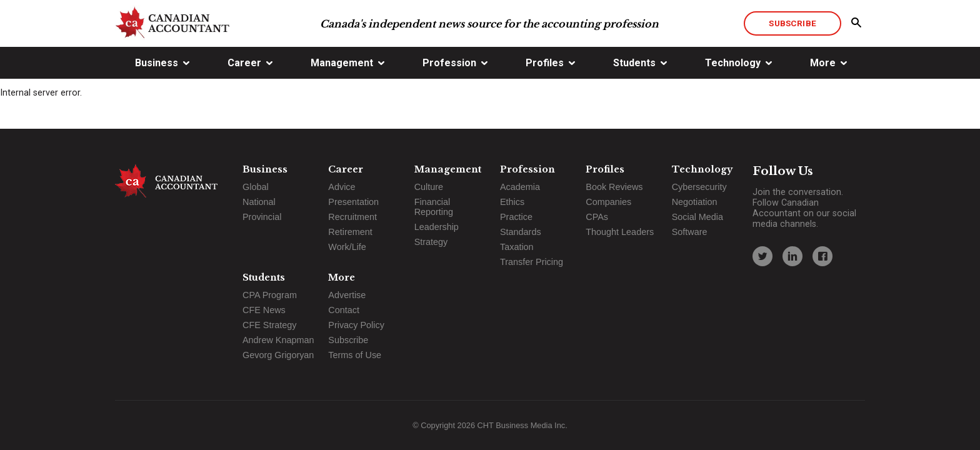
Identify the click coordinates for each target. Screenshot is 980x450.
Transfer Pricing (532, 262)
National (259, 202)
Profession (449, 63)
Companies (608, 202)
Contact (344, 310)
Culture (429, 187)
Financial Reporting (434, 207)
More (823, 63)
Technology (733, 63)
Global (256, 187)
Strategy (431, 242)
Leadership (437, 227)
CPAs (597, 217)
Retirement (350, 232)
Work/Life (347, 247)
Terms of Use (355, 355)
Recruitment (352, 217)
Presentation (353, 202)
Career (244, 63)
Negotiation (695, 202)
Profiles (545, 63)
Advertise (347, 295)
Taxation (517, 247)
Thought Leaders (620, 232)
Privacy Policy (356, 325)
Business (157, 63)
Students (634, 63)
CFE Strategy (269, 325)
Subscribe (792, 23)
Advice (342, 187)
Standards (521, 232)
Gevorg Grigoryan (278, 355)
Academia (520, 187)
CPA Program (270, 295)
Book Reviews (614, 187)
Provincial (262, 217)
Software (690, 232)
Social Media (697, 217)
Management (342, 63)
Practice (516, 217)
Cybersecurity (699, 187)
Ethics (512, 202)
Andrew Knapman (278, 340)
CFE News (264, 310)
